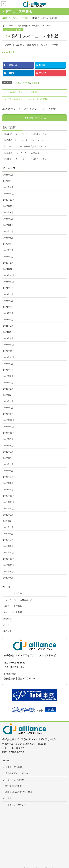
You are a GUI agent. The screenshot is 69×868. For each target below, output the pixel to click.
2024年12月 (9, 269)
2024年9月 (8, 288)
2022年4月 (8, 471)
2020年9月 (8, 571)
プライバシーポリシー (16, 805)
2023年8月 (8, 370)
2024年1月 (8, 338)
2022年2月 (8, 483)
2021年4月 (8, 534)
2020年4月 (8, 578)
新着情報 (36, 83)
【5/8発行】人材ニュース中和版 (22, 92)
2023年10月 (9, 357)
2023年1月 (8, 414)
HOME (6, 761)
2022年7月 (8, 452)
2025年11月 (9, 200)
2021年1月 (8, 546)
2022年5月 (8, 464)
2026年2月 (8, 181)
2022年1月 (8, 490)
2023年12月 (9, 345)
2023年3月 (8, 401)
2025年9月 (8, 212)
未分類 (6, 625)
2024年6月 (8, 307)
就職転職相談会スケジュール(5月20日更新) (28, 99)
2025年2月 (8, 257)
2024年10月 (9, 282)
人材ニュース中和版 (13, 30)
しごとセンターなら (13, 593)
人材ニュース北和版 (13, 612)
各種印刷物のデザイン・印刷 (19, 792)
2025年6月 (8, 231)
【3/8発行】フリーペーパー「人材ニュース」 (24, 140)
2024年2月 (8, 332)
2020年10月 (9, 565)
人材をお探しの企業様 (14, 780)
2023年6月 (8, 383)
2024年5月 (8, 313)
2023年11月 (9, 351)
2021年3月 (8, 540)
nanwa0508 (8, 52)
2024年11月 (9, 275)
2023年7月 (8, 376)
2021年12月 (9, 496)
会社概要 (7, 798)
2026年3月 (8, 175)
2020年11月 (9, 559)
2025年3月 (8, 250)
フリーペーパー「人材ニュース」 (19, 600)
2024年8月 (8, 294)
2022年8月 (8, 446)
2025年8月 (8, 219)
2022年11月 (9, 427)
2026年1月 (8, 187)
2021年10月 (9, 509)
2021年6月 (8, 527)
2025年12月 (9, 194)
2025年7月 (8, 225)
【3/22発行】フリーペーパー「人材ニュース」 (25, 134)
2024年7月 (8, 301)
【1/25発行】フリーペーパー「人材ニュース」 (25, 159)
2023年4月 (8, 395)
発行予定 (7, 631)
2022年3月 (8, 477)
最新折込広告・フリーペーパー (20, 773)
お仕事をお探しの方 (13, 767)
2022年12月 (9, 420)
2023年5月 (8, 389)
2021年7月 (8, 521)
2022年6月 (8, 458)
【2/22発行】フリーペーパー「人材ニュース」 (25, 146)
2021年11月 (9, 502)
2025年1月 (8, 263)
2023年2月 (8, 408)
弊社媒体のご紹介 (14, 786)
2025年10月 (9, 206)
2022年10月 (9, 433)
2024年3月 (8, 326)
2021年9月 (8, 515)
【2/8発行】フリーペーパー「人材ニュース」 (24, 153)
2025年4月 (8, 244)
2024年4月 (8, 320)
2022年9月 (8, 439)
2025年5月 (8, 238)
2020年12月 (9, 552)
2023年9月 (8, 364)
